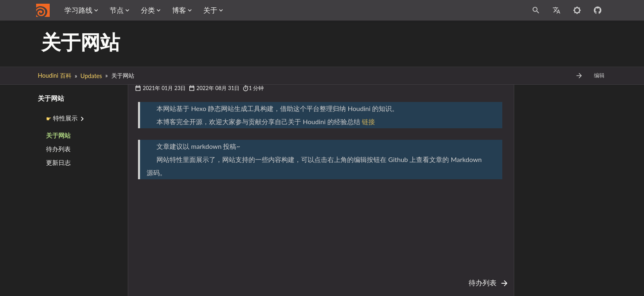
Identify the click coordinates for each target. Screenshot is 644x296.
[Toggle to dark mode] (577, 10)
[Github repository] (598, 10)
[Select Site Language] (557, 10)
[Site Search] (499, 10)
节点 (178, 10)
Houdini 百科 (55, 75)
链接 (368, 121)
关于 (272, 10)
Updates (91, 76)
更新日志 (58, 162)
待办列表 (58, 149)
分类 (209, 10)
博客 (241, 10)
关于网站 (58, 135)
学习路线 (140, 10)
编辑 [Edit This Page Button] (599, 76)
